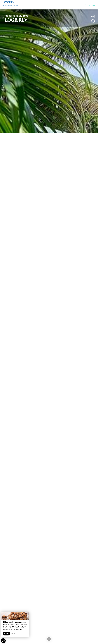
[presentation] (93, 16)
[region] (15, 625)
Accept (6, 634)
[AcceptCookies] (3, 641)
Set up (13, 634)
